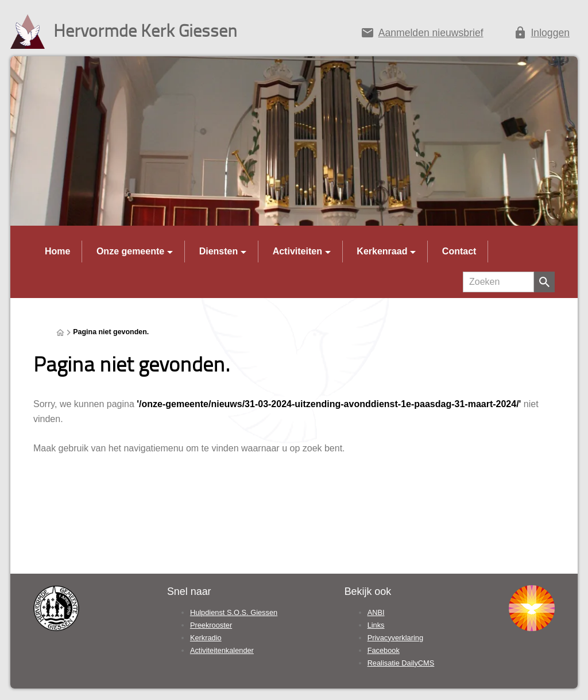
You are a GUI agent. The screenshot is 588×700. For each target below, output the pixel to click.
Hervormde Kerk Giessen (145, 30)
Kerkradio (206, 638)
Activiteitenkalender (222, 650)
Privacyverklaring (395, 638)
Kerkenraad (382, 251)
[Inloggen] (541, 35)
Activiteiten (297, 251)
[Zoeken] (498, 282)
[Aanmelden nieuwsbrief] (422, 35)
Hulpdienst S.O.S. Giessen (234, 612)
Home (57, 251)
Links (376, 625)
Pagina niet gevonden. (111, 332)
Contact (459, 251)
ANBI (376, 612)
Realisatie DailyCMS (401, 663)
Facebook (384, 650)
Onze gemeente (130, 251)
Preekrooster (211, 625)
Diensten (219, 251)
